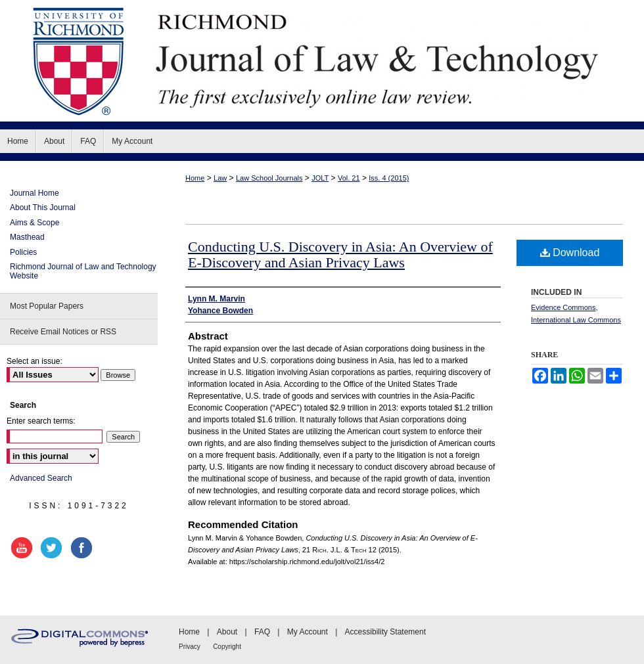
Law (220, 178)
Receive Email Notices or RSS (63, 332)
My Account (308, 632)
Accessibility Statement (385, 632)
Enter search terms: (41, 421)
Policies (23, 252)
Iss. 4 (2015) (389, 178)
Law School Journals (269, 178)
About (227, 632)
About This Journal (43, 208)
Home (195, 178)
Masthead (27, 237)
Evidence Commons (563, 307)
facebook (83, 548)
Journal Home (34, 193)
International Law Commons (576, 320)
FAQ (262, 632)
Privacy (190, 647)
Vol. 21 (349, 178)
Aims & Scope (34, 223)
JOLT (320, 178)
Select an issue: (34, 361)
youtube (24, 548)
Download (570, 253)
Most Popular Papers (47, 306)
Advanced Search (41, 478)
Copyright (227, 647)
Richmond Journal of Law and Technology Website (83, 271)
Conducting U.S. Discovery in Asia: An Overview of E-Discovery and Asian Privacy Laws (340, 255)
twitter (53, 548)
